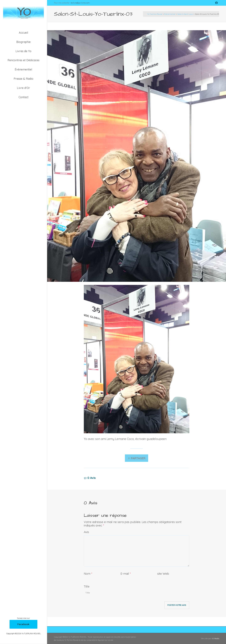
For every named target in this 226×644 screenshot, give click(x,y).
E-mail (125, 574)
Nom (87, 574)
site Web (163, 574)
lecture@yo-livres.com (80, 3)
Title (87, 586)
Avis (86, 532)
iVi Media (215, 639)
